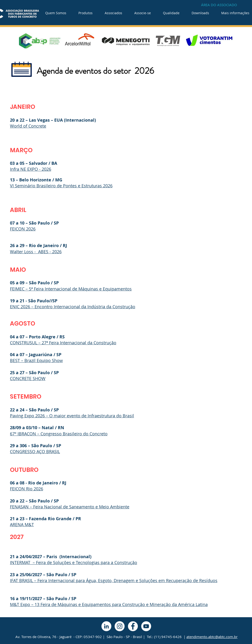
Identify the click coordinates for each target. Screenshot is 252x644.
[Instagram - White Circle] (120, 626)
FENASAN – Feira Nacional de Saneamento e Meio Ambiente (70, 507)
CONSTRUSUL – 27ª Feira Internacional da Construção (63, 343)
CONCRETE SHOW (28, 378)
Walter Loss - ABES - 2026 (36, 252)
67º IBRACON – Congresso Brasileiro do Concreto (59, 434)
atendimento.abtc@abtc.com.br (212, 637)
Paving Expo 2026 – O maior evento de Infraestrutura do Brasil (72, 416)
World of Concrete (28, 126)
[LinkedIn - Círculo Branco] (106, 626)
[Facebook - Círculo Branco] (133, 626)
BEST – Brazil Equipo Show (36, 360)
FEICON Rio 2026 (27, 489)
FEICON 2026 (23, 229)
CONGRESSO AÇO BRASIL (35, 451)
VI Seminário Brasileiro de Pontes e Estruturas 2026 (61, 186)
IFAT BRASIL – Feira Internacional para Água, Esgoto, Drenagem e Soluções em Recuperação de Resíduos (114, 580)
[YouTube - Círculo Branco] (146, 626)
